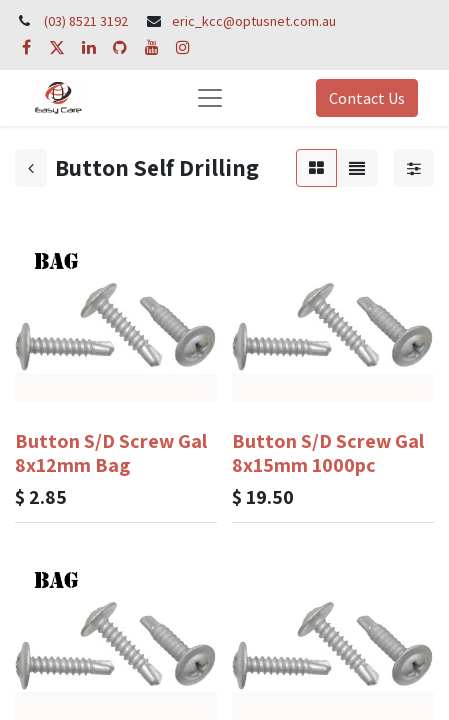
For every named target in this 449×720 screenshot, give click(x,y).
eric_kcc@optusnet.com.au (254, 21)
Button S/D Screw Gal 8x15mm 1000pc (328, 453)
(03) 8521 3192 (86, 21)
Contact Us (367, 98)
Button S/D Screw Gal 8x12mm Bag (111, 453)
